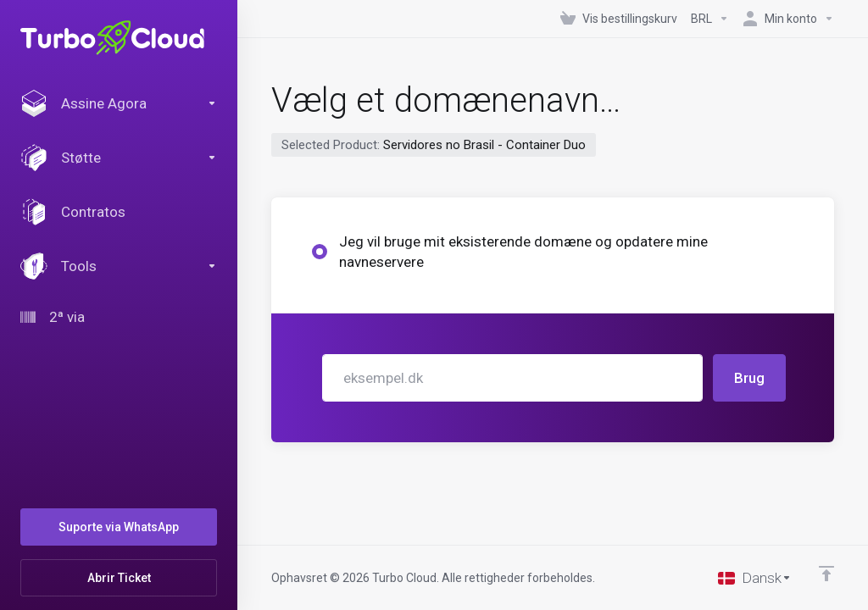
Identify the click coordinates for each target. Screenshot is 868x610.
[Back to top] (826, 574)
